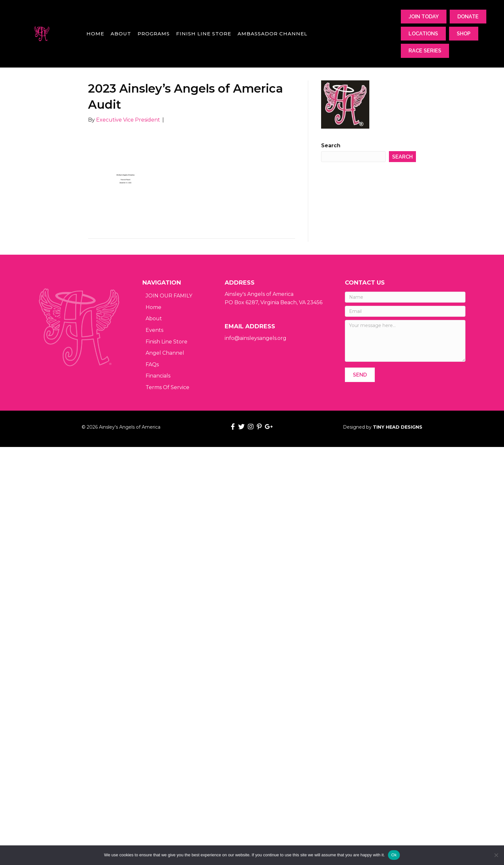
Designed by (383, 427)
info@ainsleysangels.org (256, 338)
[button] (360, 375)
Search (331, 146)
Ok (394, 855)
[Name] (405, 297)
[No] (496, 855)
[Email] (405, 311)
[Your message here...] (405, 341)
